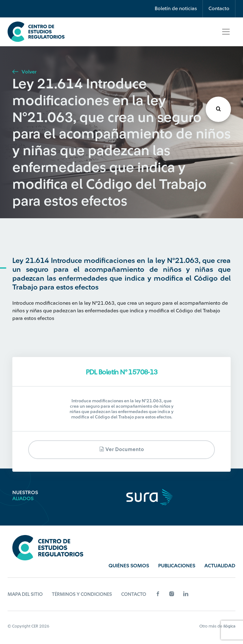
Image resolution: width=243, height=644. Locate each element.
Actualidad (220, 566)
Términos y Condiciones (82, 594)
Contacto (219, 9)
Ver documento (122, 449)
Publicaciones (177, 566)
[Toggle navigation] (226, 32)
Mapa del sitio (25, 594)
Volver (24, 72)
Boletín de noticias (176, 9)
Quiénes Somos (129, 566)
